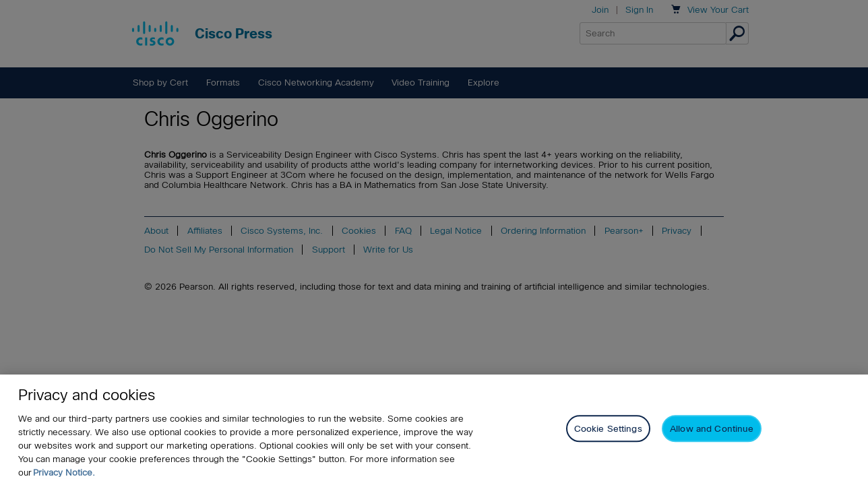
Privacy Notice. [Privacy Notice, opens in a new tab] (64, 473)
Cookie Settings (608, 429)
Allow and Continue (712, 429)
